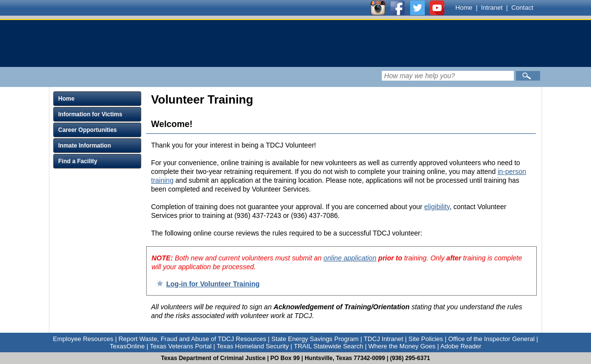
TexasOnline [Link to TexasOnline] (127, 346)
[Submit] (528, 76)
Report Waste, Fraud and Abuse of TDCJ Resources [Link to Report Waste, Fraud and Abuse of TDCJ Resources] (192, 339)
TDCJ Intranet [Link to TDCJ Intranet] (383, 339)
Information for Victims (90, 114)
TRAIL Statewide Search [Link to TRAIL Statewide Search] (328, 346)
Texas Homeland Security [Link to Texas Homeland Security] (252, 346)
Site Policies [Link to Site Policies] (426, 339)
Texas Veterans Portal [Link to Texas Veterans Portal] (180, 346)
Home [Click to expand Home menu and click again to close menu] (66, 99)
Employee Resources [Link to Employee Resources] (83, 339)
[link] (235, 43)
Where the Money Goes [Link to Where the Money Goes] (402, 346)
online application (350, 258)
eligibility (437, 207)
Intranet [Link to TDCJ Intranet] (492, 8)
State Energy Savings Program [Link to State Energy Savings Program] (315, 339)
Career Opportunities (88, 130)
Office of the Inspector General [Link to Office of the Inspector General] (492, 339)
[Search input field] (448, 76)
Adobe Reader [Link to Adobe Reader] (461, 346)
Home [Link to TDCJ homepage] (464, 8)
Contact (522, 8)
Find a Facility (78, 161)
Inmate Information (85, 146)
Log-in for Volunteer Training (213, 284)
